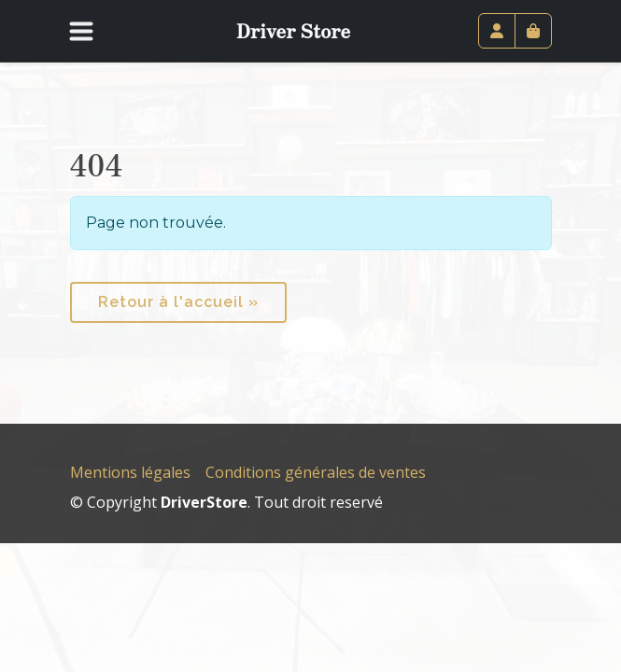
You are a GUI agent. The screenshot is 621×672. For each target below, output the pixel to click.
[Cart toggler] (533, 31)
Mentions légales (130, 472)
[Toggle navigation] (93, 31)
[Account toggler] (497, 31)
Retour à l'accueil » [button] (178, 302)
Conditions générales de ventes (316, 472)
